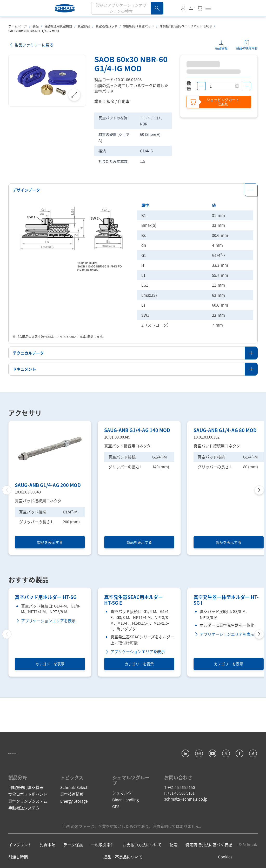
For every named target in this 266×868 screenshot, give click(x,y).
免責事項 (48, 860)
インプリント (20, 860)
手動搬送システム (24, 823)
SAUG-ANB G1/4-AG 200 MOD (48, 485)
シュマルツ (122, 808)
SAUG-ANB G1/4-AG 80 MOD (225, 485)
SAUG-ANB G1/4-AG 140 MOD (137, 485)
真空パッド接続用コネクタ (38, 500)
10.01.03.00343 (28, 491)
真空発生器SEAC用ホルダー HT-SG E (134, 650)
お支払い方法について (142, 860)
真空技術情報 (72, 809)
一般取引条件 (103, 860)
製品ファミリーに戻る (31, 45)
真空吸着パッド (107, 26)
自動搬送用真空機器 (58, 26)
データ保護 (73, 860)
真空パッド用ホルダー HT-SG (46, 647)
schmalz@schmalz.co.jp (186, 814)
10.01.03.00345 (117, 491)
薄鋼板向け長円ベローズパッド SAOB (186, 26)
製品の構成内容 (247, 48)
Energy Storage (74, 816)
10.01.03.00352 (207, 491)
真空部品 (84, 26)
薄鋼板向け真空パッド (138, 26)
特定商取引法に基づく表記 (209, 860)
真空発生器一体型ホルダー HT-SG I (226, 650)
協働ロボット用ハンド (28, 809)
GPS (116, 821)
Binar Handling (125, 815)
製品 (36, 26)
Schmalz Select (74, 802)
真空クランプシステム (28, 816)
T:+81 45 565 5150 (179, 802)
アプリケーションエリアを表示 (45, 670)
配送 (174, 860)
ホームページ (18, 26)
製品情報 (221, 48)
